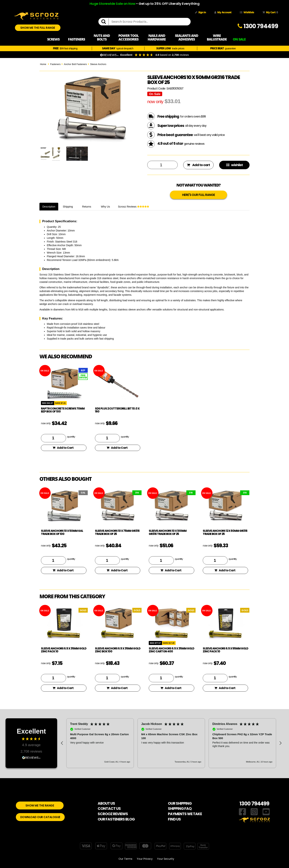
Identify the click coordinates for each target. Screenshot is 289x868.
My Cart (269, 12)
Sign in (200, 12)
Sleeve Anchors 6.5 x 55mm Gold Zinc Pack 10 (225, 650)
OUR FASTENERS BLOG (116, 819)
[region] (171, 743)
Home (43, 64)
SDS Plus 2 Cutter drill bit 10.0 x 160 (117, 410)
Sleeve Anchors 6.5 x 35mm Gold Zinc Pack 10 (64, 650)
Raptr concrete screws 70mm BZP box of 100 (63, 410)
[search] (105, 22)
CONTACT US (109, 809)
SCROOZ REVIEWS (113, 814)
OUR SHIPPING (180, 803)
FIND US (174, 819)
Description (49, 207)
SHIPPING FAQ (180, 809)
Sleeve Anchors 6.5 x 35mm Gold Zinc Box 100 (118, 650)
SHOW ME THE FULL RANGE (38, 28)
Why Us (106, 207)
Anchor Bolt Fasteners (75, 64)
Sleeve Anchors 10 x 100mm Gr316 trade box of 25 (168, 532)
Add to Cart (63, 448)
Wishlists (247, 12)
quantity (71, 437)
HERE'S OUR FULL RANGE (199, 195)
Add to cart (198, 165)
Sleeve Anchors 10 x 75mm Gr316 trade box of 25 (117, 532)
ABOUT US (106, 803)
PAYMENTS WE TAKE (185, 814)
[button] (62, 743)
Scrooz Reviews (134, 207)
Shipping (68, 207)
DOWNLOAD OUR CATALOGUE (40, 817)
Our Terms (125, 859)
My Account (223, 12)
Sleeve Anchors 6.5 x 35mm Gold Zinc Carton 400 (171, 650)
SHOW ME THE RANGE (40, 805)
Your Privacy (145, 859)
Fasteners (55, 64)
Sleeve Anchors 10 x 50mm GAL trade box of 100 (62, 532)
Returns (87, 207)
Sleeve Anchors (98, 64)
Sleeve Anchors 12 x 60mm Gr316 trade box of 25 (225, 532)
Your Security (166, 859)
